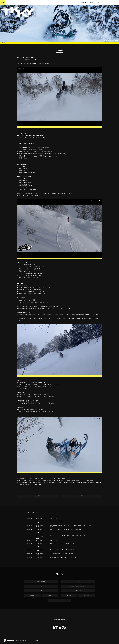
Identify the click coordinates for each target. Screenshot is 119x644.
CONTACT (69, 595)
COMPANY (33, 595)
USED (41, 586)
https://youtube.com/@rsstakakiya (28, 195)
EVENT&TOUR (78, 591)
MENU (3, 3)
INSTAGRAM (83, 3)
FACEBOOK (91, 3)
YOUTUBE (97, 3)
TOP (60, 600)
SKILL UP (86, 595)
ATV (78, 581)
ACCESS (50, 595)
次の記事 (38, 496)
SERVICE (41, 591)
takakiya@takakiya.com (38, 382)
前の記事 (81, 496)
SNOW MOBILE (41, 581)
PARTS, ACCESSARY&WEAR (78, 586)
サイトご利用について (33, 640)
